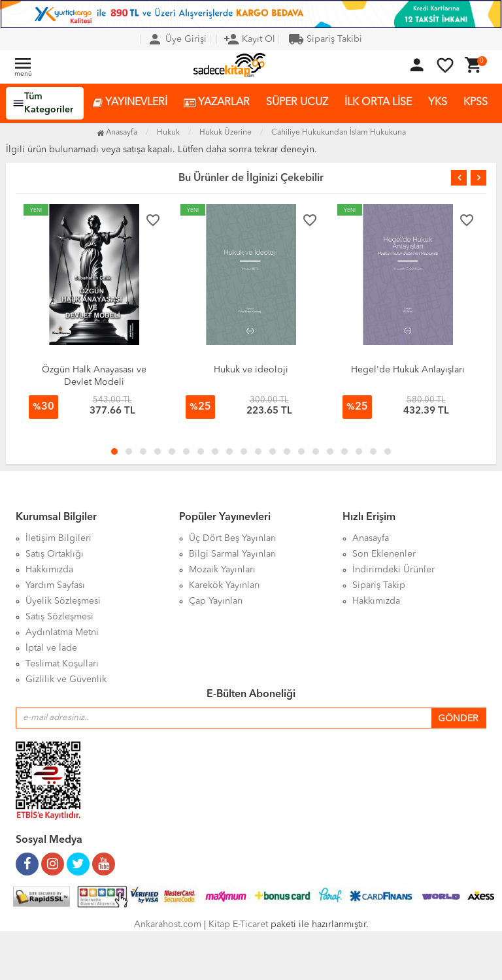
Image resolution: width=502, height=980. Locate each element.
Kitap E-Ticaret (238, 924)
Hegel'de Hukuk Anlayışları (408, 370)
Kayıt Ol (249, 39)
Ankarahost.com (168, 924)
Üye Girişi (177, 39)
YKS (438, 103)
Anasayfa (117, 133)
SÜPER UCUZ (297, 103)
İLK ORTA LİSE (378, 103)
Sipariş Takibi (325, 39)
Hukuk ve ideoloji (251, 370)
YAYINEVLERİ (130, 103)
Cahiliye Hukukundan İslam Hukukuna (339, 133)
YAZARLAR (217, 103)
